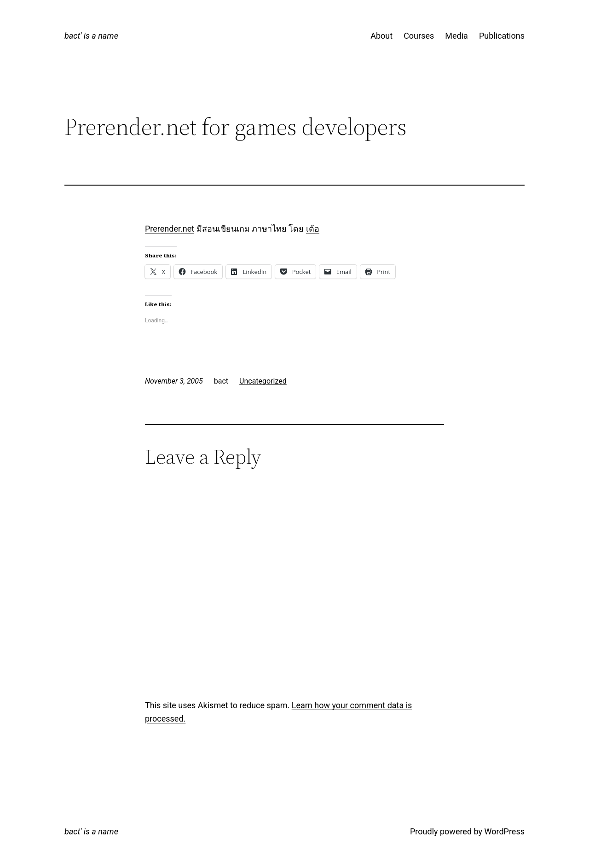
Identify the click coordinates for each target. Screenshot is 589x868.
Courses (419, 36)
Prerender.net (170, 229)
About (381, 36)
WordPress (505, 831)
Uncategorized (263, 381)
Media (456, 36)
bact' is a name (91, 36)
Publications (502, 36)
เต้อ (313, 229)
